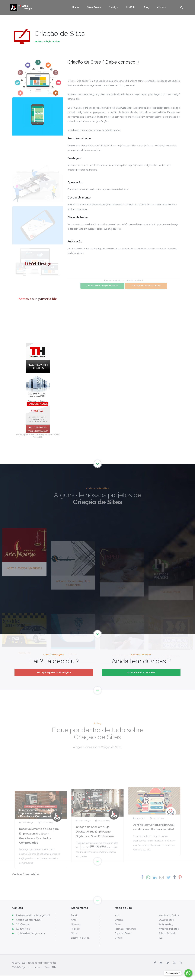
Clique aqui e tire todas (141, 672)
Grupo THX (139, 855)
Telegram (76, 929)
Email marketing (166, 920)
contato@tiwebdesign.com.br (29, 933)
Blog (147, 7)
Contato (162, 7)
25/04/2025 (46, 863)
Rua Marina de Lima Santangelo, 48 (33, 915)
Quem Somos (94, 7)
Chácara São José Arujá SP (29, 920)
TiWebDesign (26, 863)
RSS (160, 938)
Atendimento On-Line (169, 915)
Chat (73, 920)
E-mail (74, 915)
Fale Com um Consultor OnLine (146, 291)
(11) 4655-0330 (21, 924)
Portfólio (131, 7)
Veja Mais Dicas (98, 849)
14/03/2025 (157, 855)
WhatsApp (76, 924)
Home (76, 7)
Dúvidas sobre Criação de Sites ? (102, 291)
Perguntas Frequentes (125, 929)
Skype (74, 933)
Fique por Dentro (123, 933)
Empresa (119, 920)
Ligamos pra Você (80, 938)
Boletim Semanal (167, 933)
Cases (118, 924)
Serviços (114, 7)
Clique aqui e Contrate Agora (54, 672)
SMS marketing (166, 924)
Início (117, 915)
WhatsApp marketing (169, 929)
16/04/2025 (103, 859)
